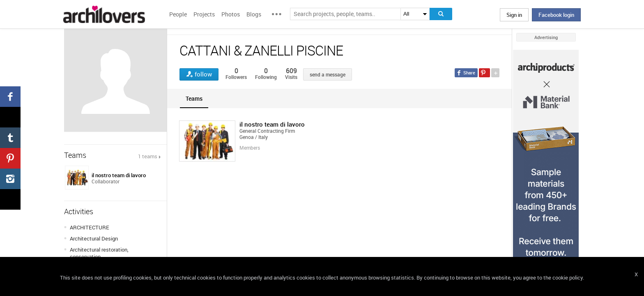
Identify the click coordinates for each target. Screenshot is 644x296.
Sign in (514, 15)
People (178, 14)
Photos (231, 14)
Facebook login (556, 15)
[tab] (194, 98)
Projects (204, 14)
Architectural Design (94, 238)
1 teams (148, 156)
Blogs (254, 14)
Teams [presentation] (194, 98)
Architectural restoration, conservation (99, 253)
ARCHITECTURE (90, 227)
